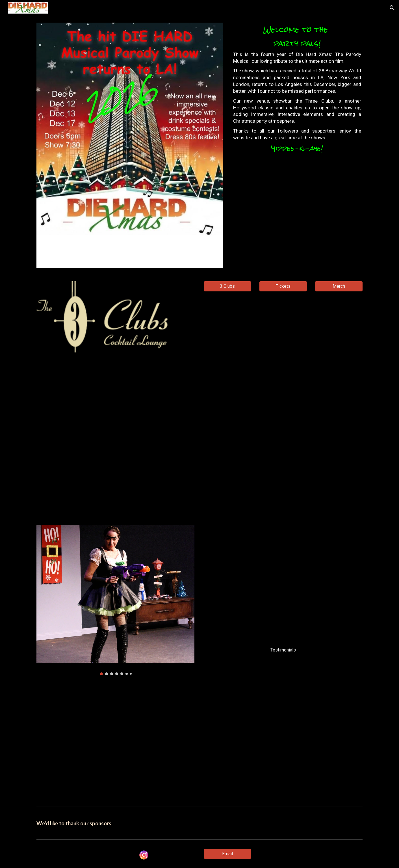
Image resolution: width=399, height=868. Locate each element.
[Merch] (339, 286)
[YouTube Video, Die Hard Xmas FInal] (199, 439)
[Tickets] (283, 286)
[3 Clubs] (227, 286)
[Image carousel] (116, 600)
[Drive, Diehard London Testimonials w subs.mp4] (283, 584)
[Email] (227, 854)
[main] (297, 90)
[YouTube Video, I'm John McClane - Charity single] (199, 743)
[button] (392, 8)
